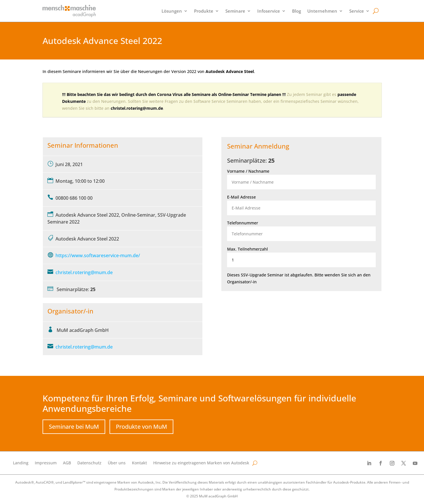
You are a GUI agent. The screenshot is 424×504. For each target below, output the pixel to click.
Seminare (235, 11)
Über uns (117, 462)
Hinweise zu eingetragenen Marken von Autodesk (201, 462)
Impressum (46, 462)
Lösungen (172, 11)
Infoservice (269, 11)
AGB (67, 462)
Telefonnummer (243, 223)
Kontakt (139, 462)
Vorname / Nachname (248, 171)
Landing (21, 462)
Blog (297, 11)
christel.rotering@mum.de (84, 272)
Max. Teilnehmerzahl (248, 249)
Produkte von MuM (141, 427)
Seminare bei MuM (74, 427)
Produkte (204, 11)
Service (357, 11)
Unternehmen (322, 11)
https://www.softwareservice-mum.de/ (98, 255)
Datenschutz (89, 462)
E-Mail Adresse (241, 197)
